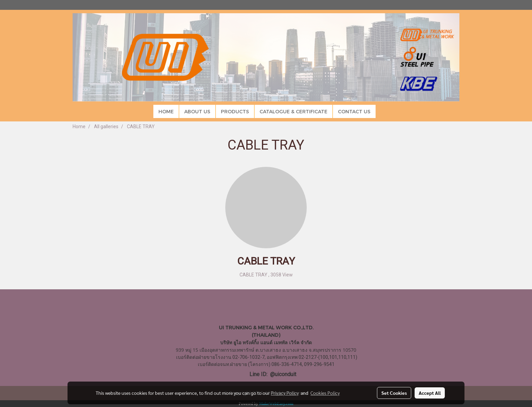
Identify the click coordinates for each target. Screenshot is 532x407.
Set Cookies (394, 393)
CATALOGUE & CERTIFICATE (293, 111)
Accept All (430, 393)
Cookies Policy (325, 393)
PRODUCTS (235, 111)
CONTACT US (354, 111)
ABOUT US (197, 111)
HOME (166, 111)
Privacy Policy (285, 393)
